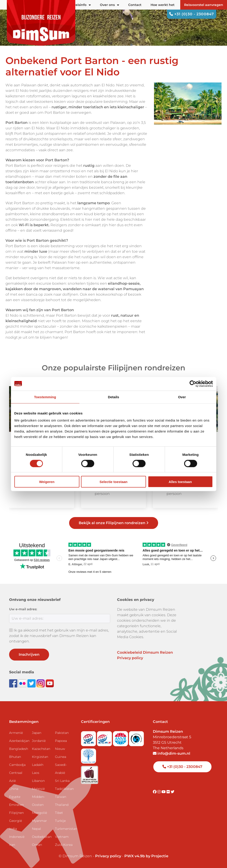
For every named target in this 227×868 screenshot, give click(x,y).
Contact (135, 5)
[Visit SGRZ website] (105, 737)
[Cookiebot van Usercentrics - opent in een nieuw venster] (193, 384)
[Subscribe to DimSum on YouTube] (50, 683)
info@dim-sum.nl (172, 753)
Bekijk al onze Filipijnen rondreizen (114, 523)
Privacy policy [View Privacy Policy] (108, 856)
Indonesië (17, 837)
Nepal (37, 829)
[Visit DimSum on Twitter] (172, 792)
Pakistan (62, 733)
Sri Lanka (62, 781)
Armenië (16, 733)
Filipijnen (16, 813)
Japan (37, 733)
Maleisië (38, 789)
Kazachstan (41, 749)
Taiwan (61, 797)
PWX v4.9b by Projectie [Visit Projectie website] (146, 856)
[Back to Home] (41, 23)
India (13, 829)
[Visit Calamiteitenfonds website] (136, 737)
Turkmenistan (65, 829)
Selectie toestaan (113, 482)
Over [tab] (182, 397)
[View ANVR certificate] (121, 737)
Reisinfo (82, 5)
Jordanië (39, 741)
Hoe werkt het (163, 5)
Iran (12, 845)
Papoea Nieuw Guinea (61, 749)
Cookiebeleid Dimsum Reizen (145, 652)
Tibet (59, 813)
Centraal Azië (16, 777)
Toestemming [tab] (45, 397)
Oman (37, 845)
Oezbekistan (42, 837)
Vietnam (62, 837)
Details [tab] (113, 397)
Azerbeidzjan (19, 741)
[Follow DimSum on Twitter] (32, 683)
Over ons (110, 5)
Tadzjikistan (64, 789)
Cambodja (17, 765)
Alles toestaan (180, 482)
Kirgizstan (40, 757)
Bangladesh (19, 749)
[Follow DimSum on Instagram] (41, 683)
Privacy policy (130, 658)
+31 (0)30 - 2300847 (192, 14)
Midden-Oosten (38, 801)
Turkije (60, 821)
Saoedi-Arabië (61, 769)
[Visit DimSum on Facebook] (14, 683)
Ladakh (38, 765)
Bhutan (15, 757)
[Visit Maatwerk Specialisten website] (90, 773)
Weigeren (47, 482)
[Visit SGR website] (89, 737)
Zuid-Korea (64, 845)
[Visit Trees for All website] (89, 755)
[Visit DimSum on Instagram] (159, 792)
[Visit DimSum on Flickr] (169, 792)
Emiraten (16, 805)
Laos (36, 773)
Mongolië (39, 813)
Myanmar (39, 821)
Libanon (38, 781)
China (14, 789)
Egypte (15, 797)
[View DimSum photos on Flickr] (23, 683)
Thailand (62, 805)
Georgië (16, 821)
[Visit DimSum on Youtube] (164, 792)
